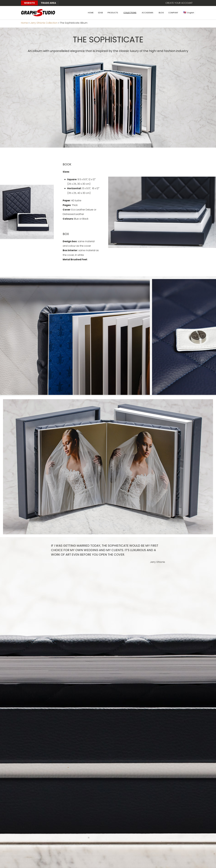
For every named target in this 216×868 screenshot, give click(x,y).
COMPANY (173, 13)
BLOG (161, 13)
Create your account (179, 3)
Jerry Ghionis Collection (44, 23)
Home (24, 23)
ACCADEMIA (148, 13)
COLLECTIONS (130, 13)
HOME (91, 13)
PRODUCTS (113, 13)
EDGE (101, 13)
